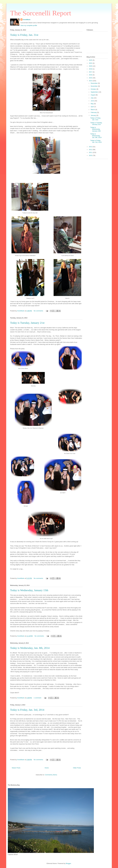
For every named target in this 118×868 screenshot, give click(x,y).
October (94, 89)
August (93, 95)
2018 (91, 69)
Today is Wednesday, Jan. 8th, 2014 (30, 648)
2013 (91, 147)
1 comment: (38, 698)
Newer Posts (16, 768)
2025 (91, 60)
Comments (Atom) (51, 775)
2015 (91, 78)
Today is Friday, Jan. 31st (24, 35)
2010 (91, 155)
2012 (91, 150)
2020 (91, 66)
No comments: (39, 311)
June (93, 101)
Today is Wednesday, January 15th (29, 590)
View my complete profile (29, 25)
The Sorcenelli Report (41, 13)
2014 (91, 81)
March (93, 110)
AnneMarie (27, 20)
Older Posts (77, 768)
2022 (91, 63)
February (94, 112)
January (94, 115)
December (94, 83)
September (95, 92)
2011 (91, 152)
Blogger (68, 863)
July (92, 98)
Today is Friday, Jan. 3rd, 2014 (27, 710)
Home (47, 768)
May (92, 104)
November (94, 86)
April (92, 107)
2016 (91, 75)
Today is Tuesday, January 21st (27, 323)
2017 (91, 72)
